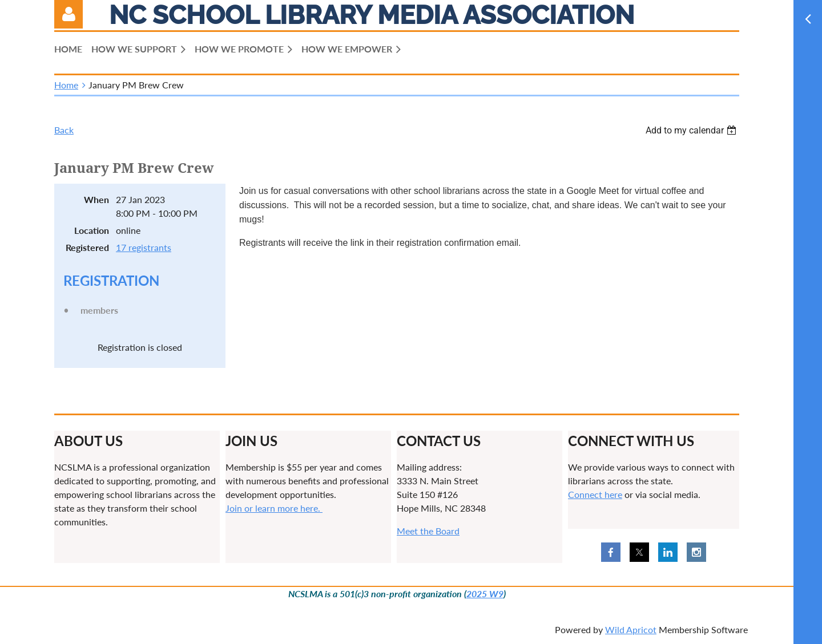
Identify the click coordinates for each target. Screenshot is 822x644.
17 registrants (144, 247)
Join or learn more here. (274, 508)
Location (92, 230)
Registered (87, 247)
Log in (68, 14)
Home (66, 85)
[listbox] (692, 130)
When (96, 199)
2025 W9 (485, 594)
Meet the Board (428, 531)
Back (64, 130)
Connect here (595, 494)
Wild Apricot (631, 629)
